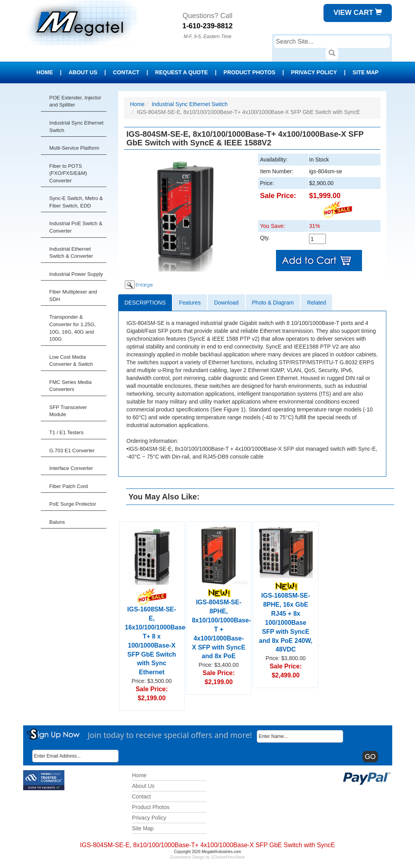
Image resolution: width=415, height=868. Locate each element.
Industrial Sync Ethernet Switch (77, 127)
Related (316, 303)
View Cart (358, 12)
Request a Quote (181, 72)
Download (226, 303)
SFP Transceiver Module (68, 411)
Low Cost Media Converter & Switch (71, 361)
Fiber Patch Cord (69, 486)
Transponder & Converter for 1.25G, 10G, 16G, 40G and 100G (73, 328)
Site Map (366, 72)
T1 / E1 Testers (67, 432)
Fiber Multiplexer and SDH (73, 295)
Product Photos (249, 72)
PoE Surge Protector (73, 504)
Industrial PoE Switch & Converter (76, 227)
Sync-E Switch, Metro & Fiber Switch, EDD (76, 202)
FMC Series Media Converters (71, 386)
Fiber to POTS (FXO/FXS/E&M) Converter (68, 173)
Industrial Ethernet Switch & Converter (71, 253)
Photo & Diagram (273, 303)
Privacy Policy (314, 72)
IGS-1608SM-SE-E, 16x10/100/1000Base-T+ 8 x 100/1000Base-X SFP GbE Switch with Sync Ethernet (156, 634)
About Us (83, 72)
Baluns (57, 522)
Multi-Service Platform (74, 148)
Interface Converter (71, 468)
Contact (126, 72)
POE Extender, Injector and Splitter (75, 101)
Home (45, 72)
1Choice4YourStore (228, 857)
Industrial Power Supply (76, 274)
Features (190, 303)
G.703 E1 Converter (72, 451)
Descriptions (145, 303)
